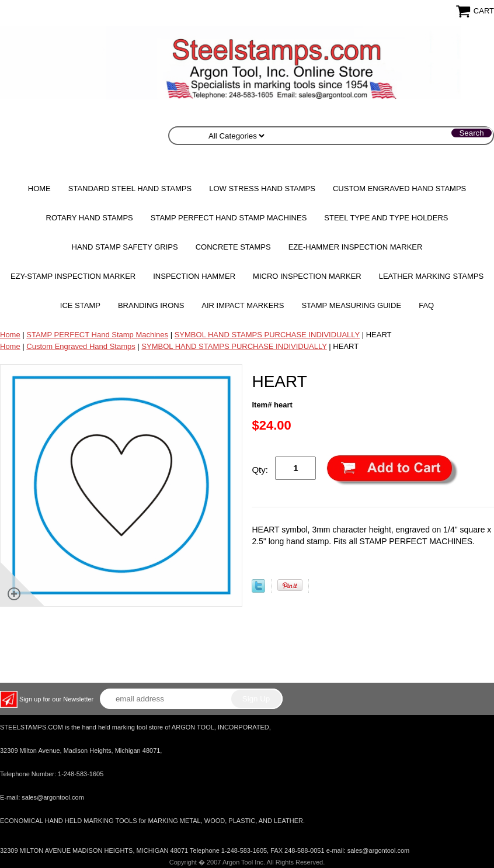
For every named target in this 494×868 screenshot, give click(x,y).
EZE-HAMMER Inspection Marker (356, 247)
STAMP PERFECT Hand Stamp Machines (229, 218)
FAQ (426, 305)
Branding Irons (151, 305)
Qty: (260, 470)
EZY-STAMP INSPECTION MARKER (73, 276)
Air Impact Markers (243, 305)
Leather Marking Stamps (431, 276)
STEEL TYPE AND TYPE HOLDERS (386, 218)
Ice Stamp (80, 305)
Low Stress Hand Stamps (262, 189)
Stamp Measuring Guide (351, 305)
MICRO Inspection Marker (307, 276)
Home (39, 189)
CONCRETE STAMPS (233, 247)
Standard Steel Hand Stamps (130, 189)
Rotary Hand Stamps (90, 218)
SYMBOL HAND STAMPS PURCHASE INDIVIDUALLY (267, 335)
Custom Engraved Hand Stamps (399, 189)
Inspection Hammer (194, 276)
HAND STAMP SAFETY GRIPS (125, 247)
